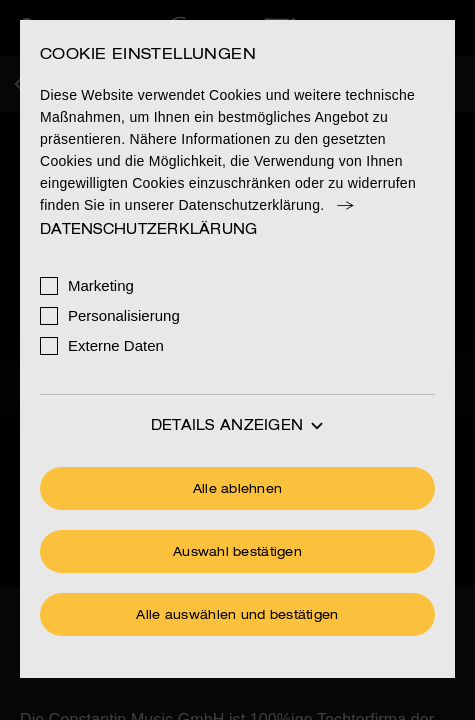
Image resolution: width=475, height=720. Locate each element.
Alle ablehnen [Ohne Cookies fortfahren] (238, 490)
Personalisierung (124, 315)
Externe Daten (116, 345)
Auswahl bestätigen (237, 553)
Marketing (101, 285)
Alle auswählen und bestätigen (237, 616)
